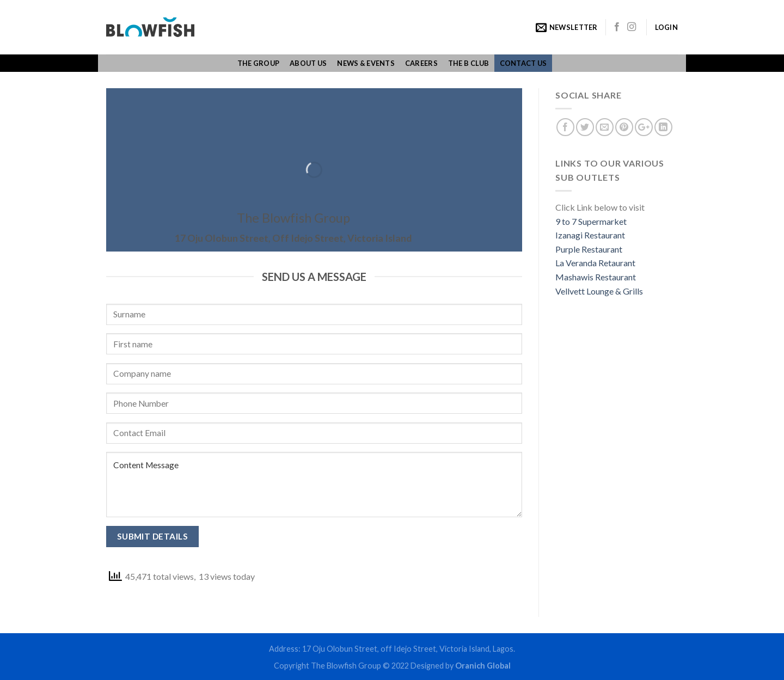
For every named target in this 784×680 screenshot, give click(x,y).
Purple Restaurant (589, 249)
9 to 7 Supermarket (591, 221)
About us (308, 63)
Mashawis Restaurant (596, 277)
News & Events (366, 63)
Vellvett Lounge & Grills (599, 291)
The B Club (469, 63)
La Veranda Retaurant (595, 263)
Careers (421, 63)
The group (258, 63)
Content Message (314, 485)
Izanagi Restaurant (590, 235)
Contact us (523, 63)
